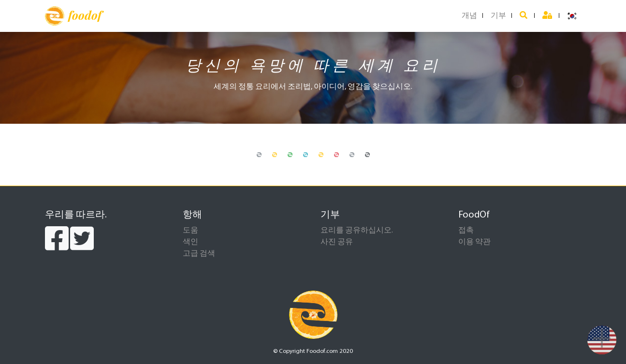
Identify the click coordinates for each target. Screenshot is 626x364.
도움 (190, 231)
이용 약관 (474, 242)
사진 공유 (337, 242)
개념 (469, 16)
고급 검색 (199, 254)
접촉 (466, 231)
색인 (190, 242)
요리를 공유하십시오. (357, 231)
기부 (498, 16)
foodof (73, 16)
